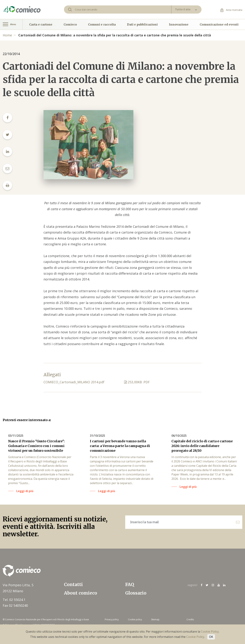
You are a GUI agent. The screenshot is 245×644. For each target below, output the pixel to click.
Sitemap (155, 619)
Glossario (136, 593)
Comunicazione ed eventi (219, 24)
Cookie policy (135, 619)
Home (7, 35)
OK (211, 637)
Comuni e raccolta (102, 24)
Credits (190, 619)
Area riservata (231, 10)
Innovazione (179, 24)
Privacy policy (112, 619)
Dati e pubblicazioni (142, 24)
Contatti (73, 585)
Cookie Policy (210, 632)
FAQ (130, 585)
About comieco (81, 593)
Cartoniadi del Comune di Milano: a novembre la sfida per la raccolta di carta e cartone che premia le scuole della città (115, 35)
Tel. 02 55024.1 (14, 600)
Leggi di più (25, 491)
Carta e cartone (41, 24)
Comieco (70, 24)
